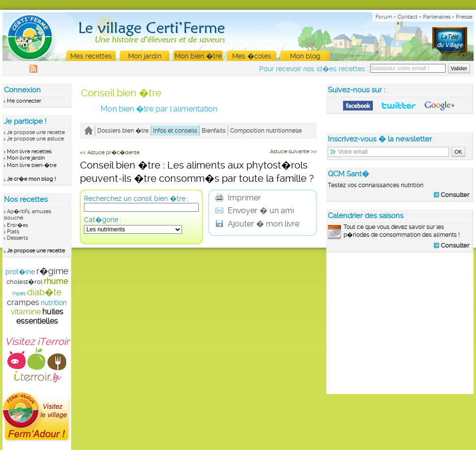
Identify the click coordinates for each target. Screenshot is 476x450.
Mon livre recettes (29, 152)
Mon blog (305, 56)
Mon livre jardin (26, 158)
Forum (384, 17)
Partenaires (437, 17)
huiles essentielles (40, 316)
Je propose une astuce (35, 139)
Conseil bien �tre (121, 93)
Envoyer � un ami (255, 211)
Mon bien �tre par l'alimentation (159, 109)
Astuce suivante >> (293, 152)
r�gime (53, 271)
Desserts (17, 238)
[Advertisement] (400, 323)
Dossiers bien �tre (123, 131)
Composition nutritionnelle (266, 131)
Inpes (19, 294)
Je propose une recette (36, 132)
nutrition (54, 303)
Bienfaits (214, 131)
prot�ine (20, 272)
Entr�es (17, 225)
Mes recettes (91, 56)
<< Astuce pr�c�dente (110, 153)
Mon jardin (145, 56)
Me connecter (24, 101)
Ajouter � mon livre (257, 224)
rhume (56, 281)
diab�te (44, 292)
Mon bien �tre (198, 56)
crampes (23, 302)
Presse (464, 17)
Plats (13, 232)
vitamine (26, 312)
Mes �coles (252, 56)
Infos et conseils (175, 131)
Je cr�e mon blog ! (31, 179)
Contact (408, 17)
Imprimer (238, 198)
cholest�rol (24, 282)
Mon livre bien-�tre (32, 165)
